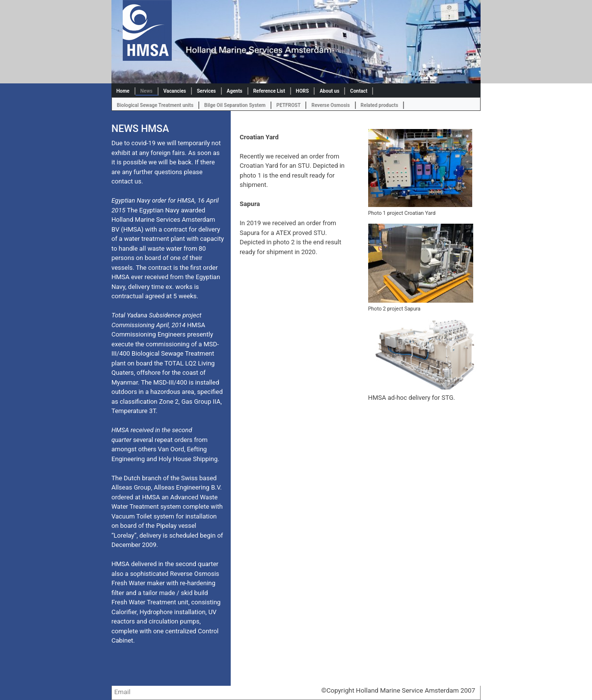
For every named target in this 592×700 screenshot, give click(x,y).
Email (122, 692)
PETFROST (289, 105)
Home (123, 91)
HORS (303, 91)
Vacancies (175, 91)
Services (206, 91)
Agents (235, 91)
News (147, 91)
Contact (359, 91)
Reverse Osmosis (330, 105)
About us (329, 91)
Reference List (269, 91)
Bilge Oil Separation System (235, 105)
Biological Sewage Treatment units (155, 105)
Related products (379, 105)
